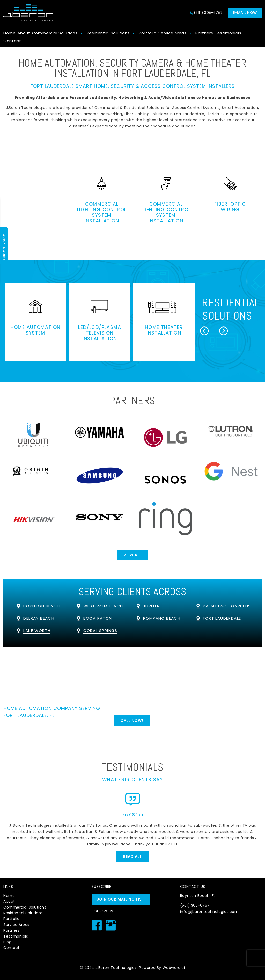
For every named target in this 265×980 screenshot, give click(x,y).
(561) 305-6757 (208, 13)
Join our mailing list (121, 899)
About (24, 33)
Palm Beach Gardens (227, 606)
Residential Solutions (108, 33)
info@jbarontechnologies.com (209, 912)
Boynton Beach (42, 606)
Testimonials (228, 33)
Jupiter (152, 606)
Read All (132, 856)
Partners (204, 33)
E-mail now (245, 13)
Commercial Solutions (55, 33)
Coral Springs (100, 631)
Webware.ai (174, 968)
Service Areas (172, 33)
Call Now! (132, 721)
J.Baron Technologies (116, 968)
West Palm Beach (103, 606)
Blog (7, 942)
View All (132, 555)
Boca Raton (98, 618)
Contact (12, 41)
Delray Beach (39, 618)
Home (9, 33)
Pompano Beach (162, 618)
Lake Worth (37, 631)
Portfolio (148, 33)
